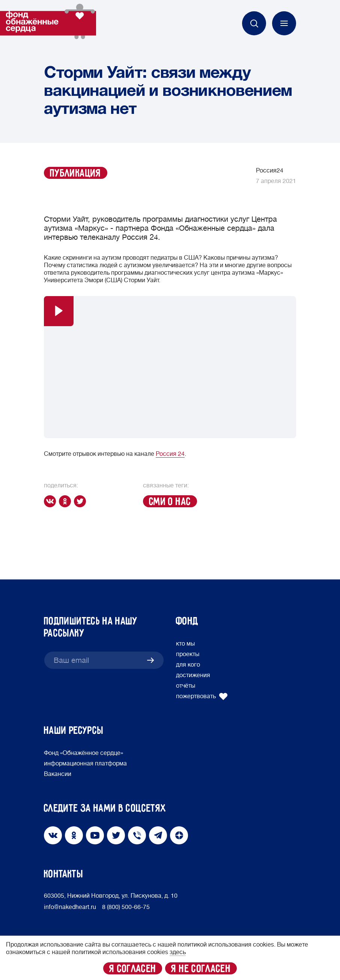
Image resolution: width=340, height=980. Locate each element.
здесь (178, 952)
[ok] (66, 501)
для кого (188, 665)
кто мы (185, 644)
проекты (188, 654)
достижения (193, 675)
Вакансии (58, 774)
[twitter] (81, 501)
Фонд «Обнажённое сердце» (83, 753)
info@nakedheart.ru (70, 907)
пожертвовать (202, 696)
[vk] (51, 501)
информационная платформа (85, 764)
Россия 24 (170, 454)
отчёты (186, 686)
